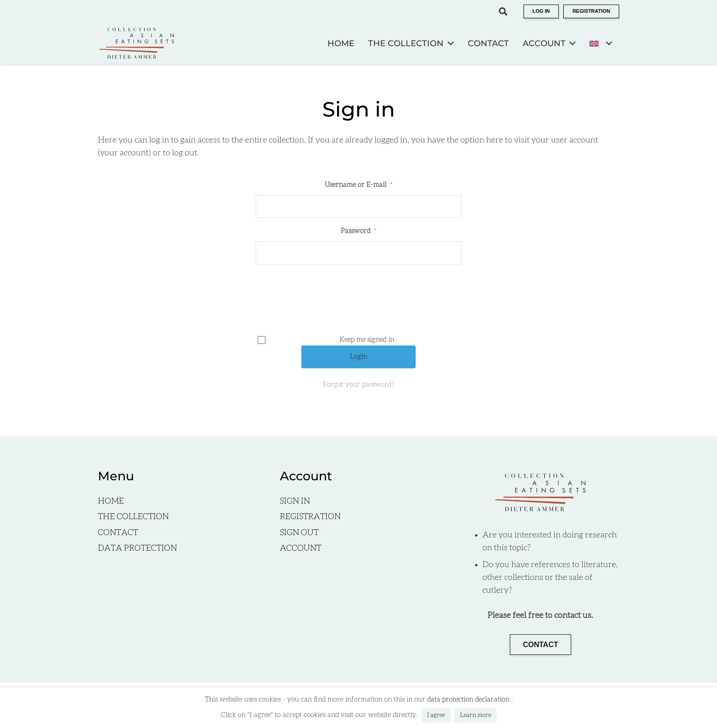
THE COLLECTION (133, 517)
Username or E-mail (358, 185)
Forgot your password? (358, 385)
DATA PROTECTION (137, 548)
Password (358, 231)
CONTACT (118, 533)
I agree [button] (436, 715)
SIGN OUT (299, 533)
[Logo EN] (137, 43)
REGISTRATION (310, 517)
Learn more (476, 715)
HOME (111, 501)
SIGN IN (295, 501)
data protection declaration (469, 699)
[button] (503, 11)
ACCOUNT (301, 548)
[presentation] (359, 303)
